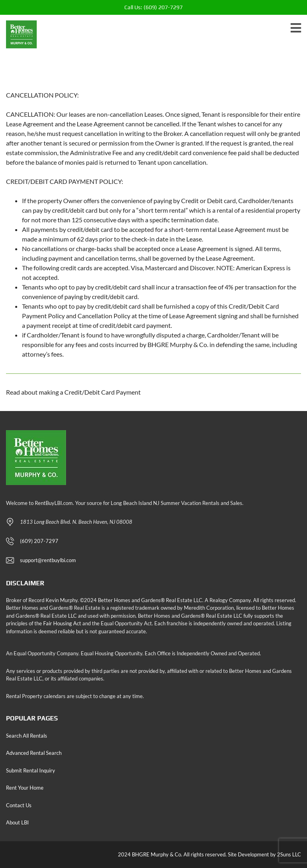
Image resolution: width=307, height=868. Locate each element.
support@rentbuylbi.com (48, 560)
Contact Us (19, 805)
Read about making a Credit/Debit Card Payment (73, 392)
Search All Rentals (27, 736)
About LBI (17, 822)
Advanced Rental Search (34, 753)
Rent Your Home (25, 788)
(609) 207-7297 (153, 7)
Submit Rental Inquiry (31, 770)
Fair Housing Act (62, 623)
